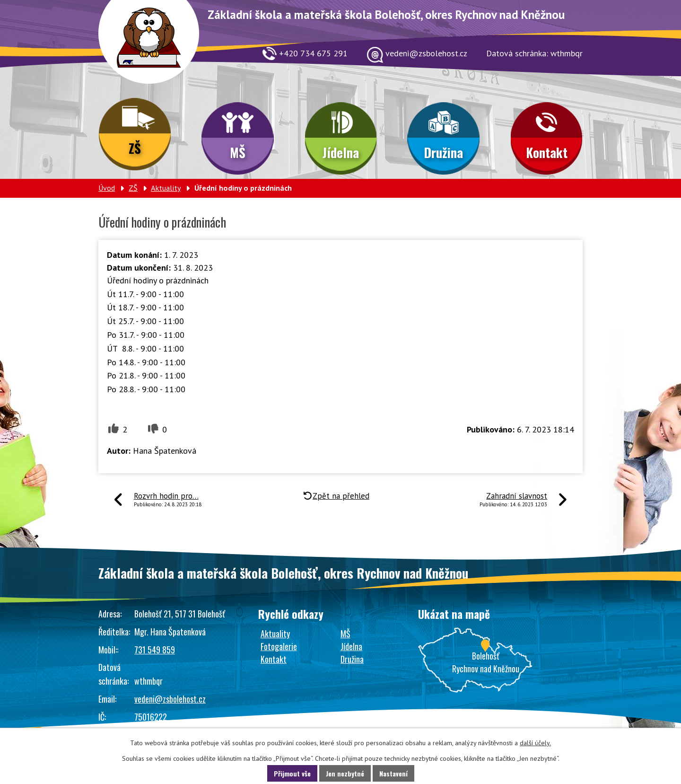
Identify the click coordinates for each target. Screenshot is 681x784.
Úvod (107, 188)
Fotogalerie (279, 646)
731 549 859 (155, 650)
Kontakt (547, 152)
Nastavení (393, 773)
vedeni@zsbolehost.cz (170, 699)
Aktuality (166, 188)
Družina (443, 152)
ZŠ (135, 148)
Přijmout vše (292, 773)
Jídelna (341, 152)
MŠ (238, 152)
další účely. (535, 743)
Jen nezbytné (345, 773)
